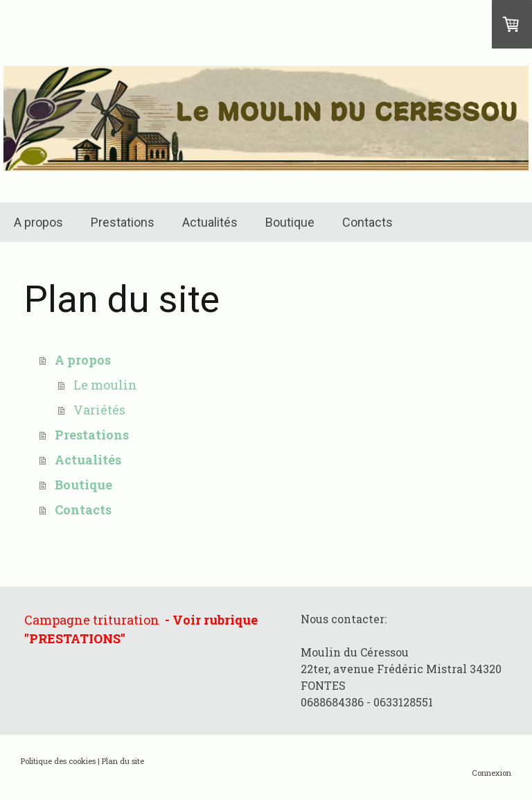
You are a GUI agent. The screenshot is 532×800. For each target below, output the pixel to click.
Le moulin (105, 385)
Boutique (290, 222)
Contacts (367, 222)
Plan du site (123, 761)
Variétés (99, 410)
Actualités (210, 222)
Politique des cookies (58, 761)
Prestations (123, 222)
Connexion (491, 773)
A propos (38, 222)
